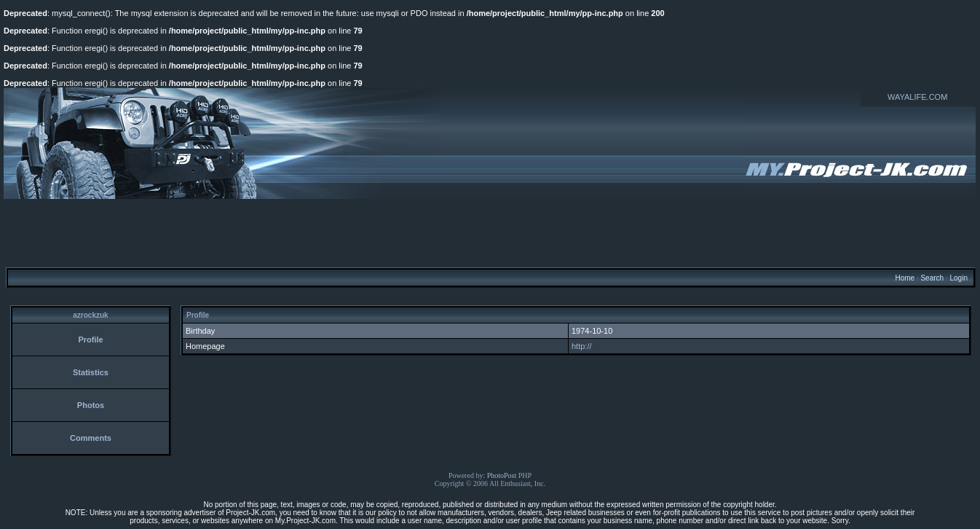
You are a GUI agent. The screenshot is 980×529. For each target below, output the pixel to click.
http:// (582, 346)
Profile (90, 340)
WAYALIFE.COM (917, 97)
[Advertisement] (490, 232)
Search (932, 278)
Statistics (91, 372)
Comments (91, 438)
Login (958, 278)
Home (905, 278)
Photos (91, 405)
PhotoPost (502, 475)
